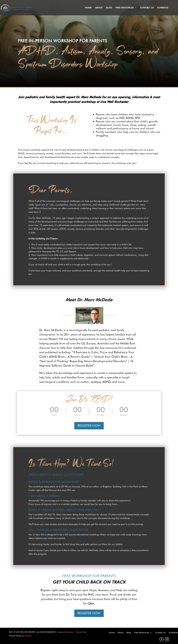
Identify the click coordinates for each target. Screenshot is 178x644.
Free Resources (125, 8)
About (99, 8)
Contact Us (147, 8)
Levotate (28, 636)
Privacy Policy (82, 632)
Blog (109, 8)
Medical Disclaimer (66, 632)
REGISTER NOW (89, 426)
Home (88, 8)
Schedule (163, 8)
